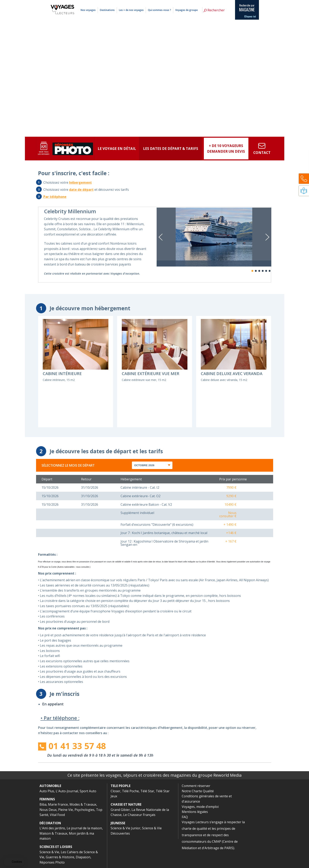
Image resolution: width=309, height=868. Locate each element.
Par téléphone (55, 197)
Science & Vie (49, 852)
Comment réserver (196, 786)
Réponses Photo (52, 862)
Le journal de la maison (84, 828)
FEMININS (47, 799)
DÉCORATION (50, 823)
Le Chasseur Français (139, 815)
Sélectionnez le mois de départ (68, 465)
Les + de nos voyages (131, 10)
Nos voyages (88, 10)
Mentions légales (212, 3)
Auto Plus (47, 791)
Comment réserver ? (192, 3)
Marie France (58, 804)
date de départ (81, 190)
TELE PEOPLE (121, 786)
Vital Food (57, 815)
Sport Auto (88, 791)
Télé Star (147, 791)
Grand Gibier (120, 810)
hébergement (80, 182)
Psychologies (84, 810)
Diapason (83, 857)
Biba (43, 804)
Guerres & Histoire (60, 857)
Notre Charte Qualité (198, 791)
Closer (115, 791)
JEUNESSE (118, 823)
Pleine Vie (66, 810)
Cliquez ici (250, 16)
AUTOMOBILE (50, 786)
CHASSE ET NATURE (126, 804)
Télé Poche (130, 791)
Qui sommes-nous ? (159, 10)
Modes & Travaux (83, 804)
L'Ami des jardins (52, 828)
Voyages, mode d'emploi (200, 807)
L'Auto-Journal (67, 791)
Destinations (107, 10)
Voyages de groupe (187, 10)
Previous (161, 237)
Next (267, 237)
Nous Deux (48, 810)
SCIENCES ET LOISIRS (56, 847)
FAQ (185, 817)
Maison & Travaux (53, 833)
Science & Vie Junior (126, 828)
